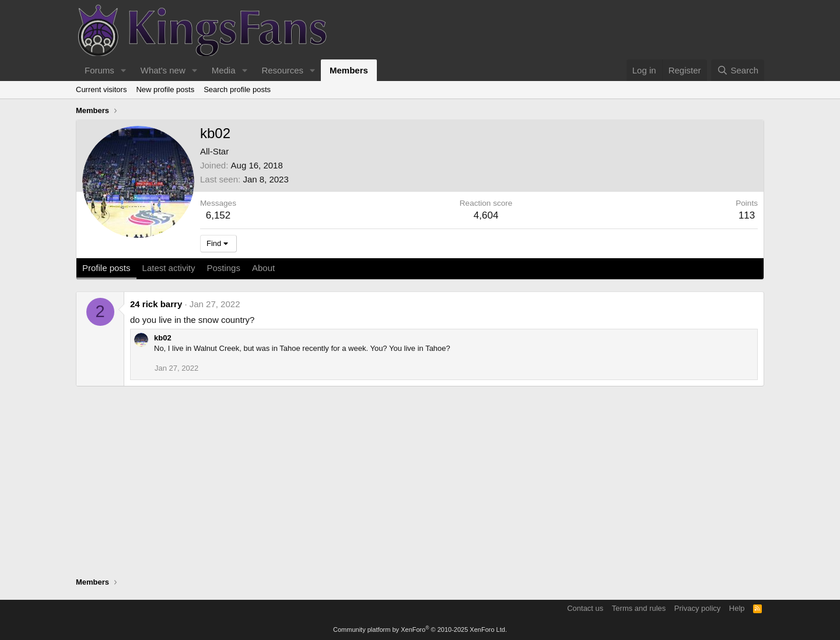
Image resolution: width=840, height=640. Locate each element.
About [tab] (263, 268)
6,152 (218, 215)
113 (747, 215)
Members (349, 70)
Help (737, 608)
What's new (163, 70)
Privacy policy (697, 608)
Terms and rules (639, 608)
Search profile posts (237, 89)
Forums (99, 70)
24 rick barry (156, 304)
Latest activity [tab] (169, 268)
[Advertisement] (420, 483)
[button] (124, 70)
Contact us (585, 608)
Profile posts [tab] (106, 268)
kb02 (163, 338)
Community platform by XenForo (420, 630)
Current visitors (101, 89)
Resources (282, 70)
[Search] (738, 70)
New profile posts (165, 89)
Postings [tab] (223, 268)
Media (224, 70)
